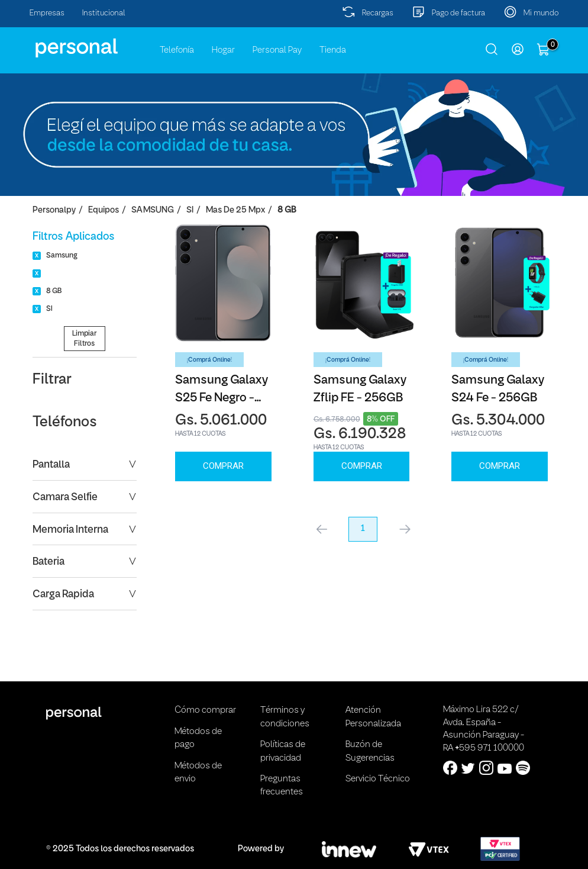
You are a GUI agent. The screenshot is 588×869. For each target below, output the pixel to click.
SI (190, 210)
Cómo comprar (205, 710)
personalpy (54, 210)
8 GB (287, 210)
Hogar (223, 50)
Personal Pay (277, 50)
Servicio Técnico (378, 779)
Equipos (104, 210)
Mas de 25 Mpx (235, 210)
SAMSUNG (153, 210)
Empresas (47, 13)
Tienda (333, 50)
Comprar (223, 466)
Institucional (104, 13)
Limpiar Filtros (84, 339)
